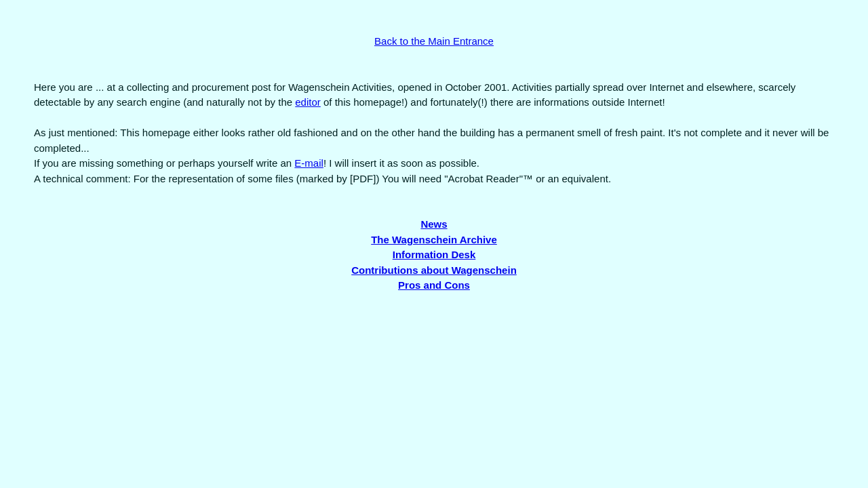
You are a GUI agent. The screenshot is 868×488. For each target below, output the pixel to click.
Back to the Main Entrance (434, 41)
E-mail (309, 163)
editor (308, 102)
